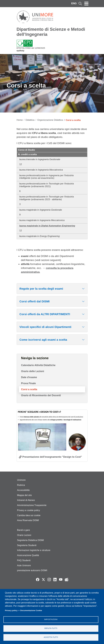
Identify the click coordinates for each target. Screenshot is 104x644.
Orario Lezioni (24, 535)
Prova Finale (29, 383)
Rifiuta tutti (51, 628)
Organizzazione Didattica (50, 120)
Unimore (21, 480)
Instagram (49, 580)
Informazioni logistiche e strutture (34, 550)
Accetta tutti (51, 637)
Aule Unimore (24, 565)
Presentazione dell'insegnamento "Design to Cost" (52, 457)
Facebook (38, 580)
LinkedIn (55, 580)
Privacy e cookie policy (29, 510)
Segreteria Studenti (27, 545)
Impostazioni (51, 619)
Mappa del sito (25, 495)
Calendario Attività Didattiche (38, 365)
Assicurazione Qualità (28, 555)
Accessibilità (23, 490)
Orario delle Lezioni (33, 371)
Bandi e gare (24, 530)
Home (20, 120)
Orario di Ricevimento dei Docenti (41, 395)
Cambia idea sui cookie (29, 515)
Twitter (43, 580)
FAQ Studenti (24, 560)
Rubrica (21, 485)
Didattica (30, 120)
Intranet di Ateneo (26, 500)
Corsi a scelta (29, 389)
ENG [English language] (74, 3)
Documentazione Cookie (31, 610)
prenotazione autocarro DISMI (32, 570)
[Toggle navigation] (86, 4)
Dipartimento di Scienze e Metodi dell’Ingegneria (51, 32)
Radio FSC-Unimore (66, 580)
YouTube (61, 580)
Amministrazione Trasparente (32, 505)
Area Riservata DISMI (28, 520)
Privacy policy (11, 610)
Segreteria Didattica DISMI (31, 540)
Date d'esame (29, 377)
